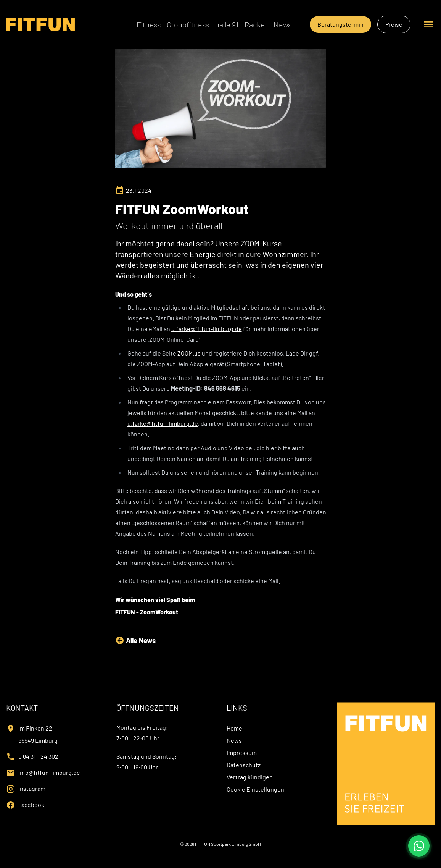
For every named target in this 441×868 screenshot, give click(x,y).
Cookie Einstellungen (255, 789)
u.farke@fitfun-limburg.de (207, 329)
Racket (256, 24)
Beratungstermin (340, 24)
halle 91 (227, 24)
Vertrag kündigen (250, 777)
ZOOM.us (189, 353)
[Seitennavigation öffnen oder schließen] (429, 24)
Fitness (149, 24)
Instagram (32, 788)
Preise (394, 24)
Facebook (31, 804)
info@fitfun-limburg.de (49, 772)
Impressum (242, 752)
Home (234, 728)
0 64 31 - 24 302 (38, 756)
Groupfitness (188, 24)
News (282, 24)
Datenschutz (244, 765)
